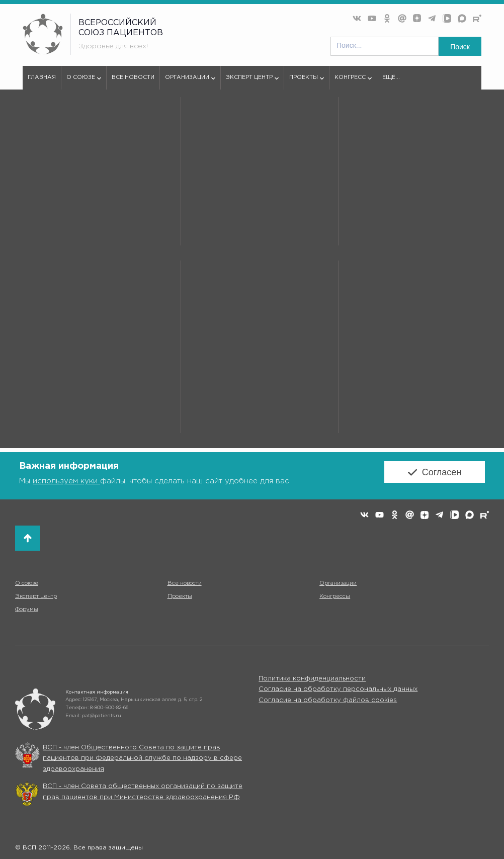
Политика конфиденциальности (312, 679)
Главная (42, 77)
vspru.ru (34, 117)
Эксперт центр (252, 82)
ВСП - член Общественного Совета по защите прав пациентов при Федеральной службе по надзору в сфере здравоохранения (142, 758)
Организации (190, 82)
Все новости (133, 77)
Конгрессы (335, 596)
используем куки (66, 481)
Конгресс (353, 82)
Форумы (27, 610)
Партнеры (69, 117)
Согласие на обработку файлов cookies (328, 700)
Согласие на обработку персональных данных (338, 689)
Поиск (460, 47)
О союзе (84, 82)
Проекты (307, 82)
